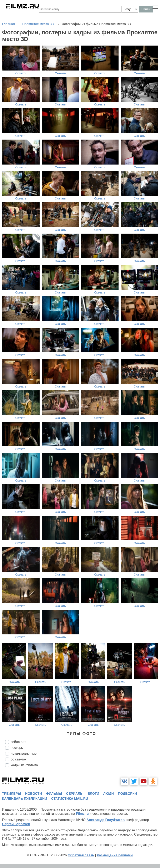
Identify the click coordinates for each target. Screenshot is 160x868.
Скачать (21, 73)
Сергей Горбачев (16, 824)
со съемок (18, 759)
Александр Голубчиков (106, 820)
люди (109, 794)
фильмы (54, 794)
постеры (17, 748)
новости (34, 794)
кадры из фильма (24, 765)
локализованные (24, 753)
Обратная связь (81, 855)
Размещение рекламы (115, 855)
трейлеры (12, 794)
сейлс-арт (18, 742)
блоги (93, 794)
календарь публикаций (25, 799)
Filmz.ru (82, 814)
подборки (127, 794)
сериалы (75, 794)
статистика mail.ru (70, 799)
